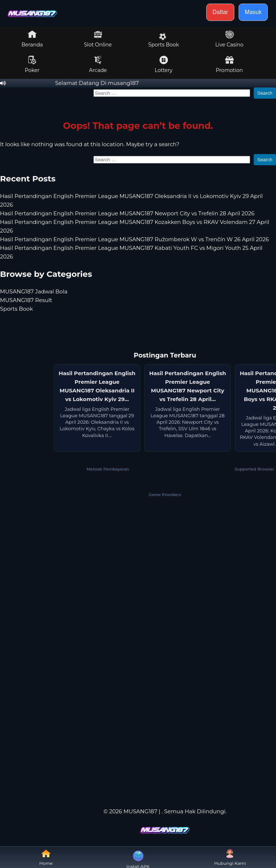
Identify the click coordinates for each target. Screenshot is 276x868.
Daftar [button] (220, 12)
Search (265, 93)
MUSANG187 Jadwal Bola (34, 291)
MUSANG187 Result (26, 300)
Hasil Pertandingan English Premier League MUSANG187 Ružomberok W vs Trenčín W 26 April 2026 (134, 239)
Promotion (229, 64)
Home (46, 857)
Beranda (32, 39)
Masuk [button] (253, 12)
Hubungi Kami (230, 857)
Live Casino (229, 39)
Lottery (164, 64)
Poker (32, 64)
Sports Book (164, 40)
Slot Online (98, 39)
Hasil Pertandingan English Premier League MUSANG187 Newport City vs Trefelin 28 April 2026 (127, 213)
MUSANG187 (141, 811)
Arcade (98, 64)
